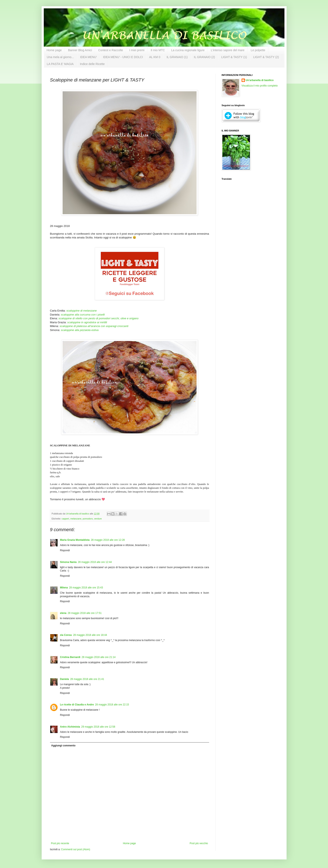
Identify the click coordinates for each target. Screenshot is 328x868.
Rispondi (65, 550)
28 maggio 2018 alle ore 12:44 (95, 562)
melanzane (76, 519)
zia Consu (66, 635)
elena (63, 613)
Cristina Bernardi (70, 657)
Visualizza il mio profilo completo (260, 86)
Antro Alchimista (70, 727)
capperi (65, 519)
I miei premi (137, 50)
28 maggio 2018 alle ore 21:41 (87, 679)
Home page (54, 50)
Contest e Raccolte (111, 50)
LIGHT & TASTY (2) (266, 57)
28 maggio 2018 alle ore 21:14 (99, 657)
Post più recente (60, 843)
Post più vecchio (199, 843)
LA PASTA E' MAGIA (60, 64)
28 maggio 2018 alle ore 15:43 (86, 588)
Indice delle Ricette (92, 64)
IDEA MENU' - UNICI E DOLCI (123, 57)
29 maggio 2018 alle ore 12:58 (98, 727)
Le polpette (258, 50)
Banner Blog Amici (80, 50)
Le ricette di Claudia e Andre (77, 705)
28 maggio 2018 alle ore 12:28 (108, 540)
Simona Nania (68, 562)
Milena (64, 588)
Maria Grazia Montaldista (75, 540)
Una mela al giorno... (60, 57)
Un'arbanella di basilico (260, 80)
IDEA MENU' (89, 57)
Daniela (65, 679)
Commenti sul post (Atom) (76, 849)
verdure (98, 519)
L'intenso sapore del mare (228, 50)
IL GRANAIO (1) (177, 57)
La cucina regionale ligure (188, 50)
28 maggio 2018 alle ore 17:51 (85, 613)
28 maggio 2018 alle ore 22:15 (112, 705)
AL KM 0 (155, 57)
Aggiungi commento (63, 746)
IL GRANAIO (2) (204, 57)
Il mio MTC (158, 50)
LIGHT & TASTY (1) (234, 57)
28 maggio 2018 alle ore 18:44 (90, 635)
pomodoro (88, 519)
